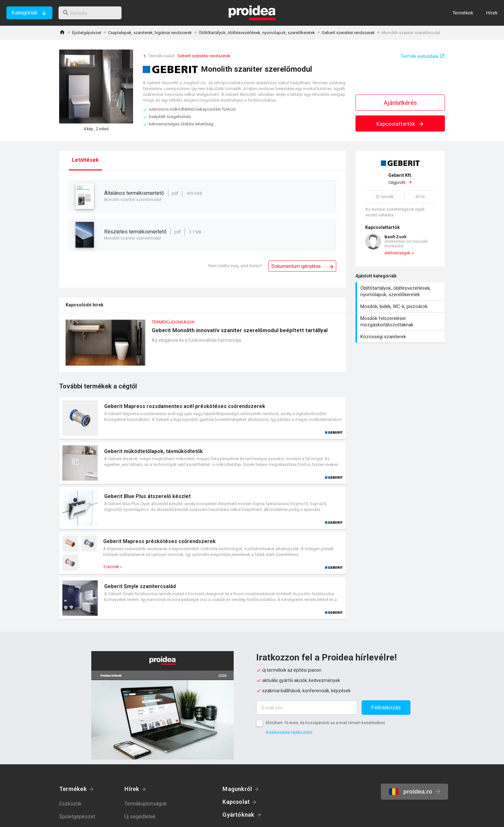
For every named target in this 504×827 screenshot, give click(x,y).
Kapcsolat (236, 802)
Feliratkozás (386, 708)
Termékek (73, 789)
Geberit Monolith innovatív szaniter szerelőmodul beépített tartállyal (203, 346)
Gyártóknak (238, 815)
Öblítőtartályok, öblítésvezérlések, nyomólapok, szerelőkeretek (257, 33)
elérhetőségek (397, 253)
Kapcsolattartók (400, 124)
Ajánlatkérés (400, 103)
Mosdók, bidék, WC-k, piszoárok (401, 306)
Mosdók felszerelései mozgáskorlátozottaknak (401, 322)
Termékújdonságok (146, 804)
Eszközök (70, 804)
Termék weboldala (419, 56)
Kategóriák (25, 13)
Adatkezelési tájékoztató (289, 732)
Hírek (132, 789)
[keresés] (93, 13)
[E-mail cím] (307, 708)
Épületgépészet (87, 33)
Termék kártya (203, 418)
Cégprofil (400, 179)
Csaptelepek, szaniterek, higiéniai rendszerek (150, 33)
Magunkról (237, 789)
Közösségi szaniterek (401, 337)
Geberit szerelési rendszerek (348, 33)
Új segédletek (140, 817)
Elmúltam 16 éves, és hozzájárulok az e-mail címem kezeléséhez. (326, 723)
